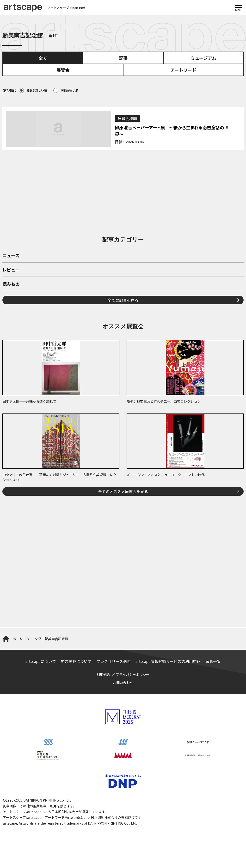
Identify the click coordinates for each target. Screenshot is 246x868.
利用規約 (103, 674)
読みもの (11, 284)
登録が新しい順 (33, 90)
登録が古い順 (66, 90)
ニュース (11, 256)
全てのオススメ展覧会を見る (123, 491)
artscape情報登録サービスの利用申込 (168, 661)
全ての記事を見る (123, 300)
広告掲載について (76, 661)
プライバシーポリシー (133, 674)
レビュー (11, 270)
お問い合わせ (123, 683)
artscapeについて (41, 661)
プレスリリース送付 (114, 661)
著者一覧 (213, 661)
